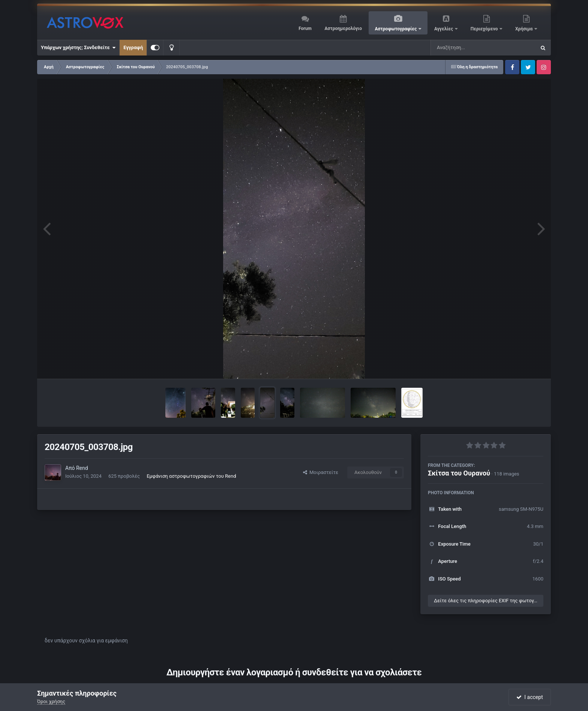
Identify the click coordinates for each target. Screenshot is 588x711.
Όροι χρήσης (51, 701)
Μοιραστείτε (321, 472)
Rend (82, 468)
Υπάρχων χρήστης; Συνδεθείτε (78, 48)
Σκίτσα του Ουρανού (459, 473)
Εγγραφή (133, 47)
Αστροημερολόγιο (343, 28)
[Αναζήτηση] (468, 48)
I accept (529, 697)
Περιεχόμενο (485, 29)
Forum (305, 28)
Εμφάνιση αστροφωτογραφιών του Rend (191, 476)
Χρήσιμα (524, 29)
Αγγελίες (444, 29)
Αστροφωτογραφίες (397, 29)
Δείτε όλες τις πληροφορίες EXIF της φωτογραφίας (489, 601)
